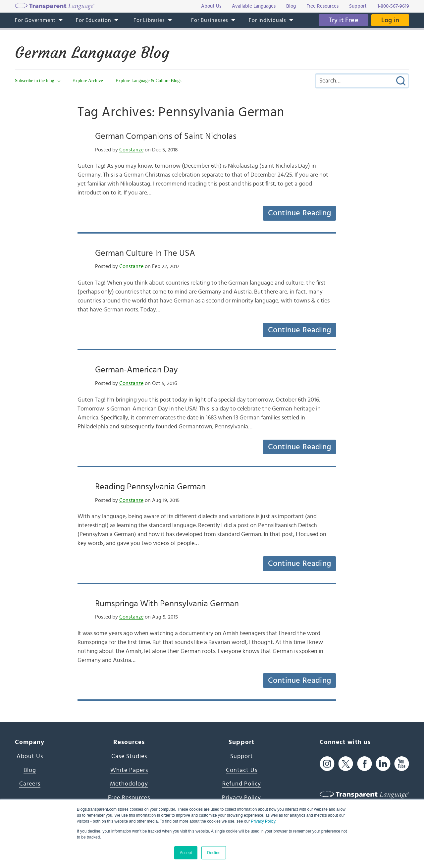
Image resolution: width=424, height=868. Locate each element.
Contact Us (242, 770)
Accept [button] (186, 853)
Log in (390, 20)
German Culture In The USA (145, 253)
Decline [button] (214, 853)
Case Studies (129, 756)
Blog (30, 770)
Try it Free (344, 20)
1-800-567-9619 (393, 6)
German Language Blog (92, 53)
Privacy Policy (263, 821)
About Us (30, 756)
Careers (30, 784)
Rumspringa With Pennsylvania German (167, 604)
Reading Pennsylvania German (150, 487)
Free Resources (129, 798)
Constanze (131, 150)
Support (242, 756)
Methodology (129, 784)
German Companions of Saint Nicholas (166, 136)
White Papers (129, 770)
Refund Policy (242, 784)
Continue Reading (299, 213)
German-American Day (136, 370)
